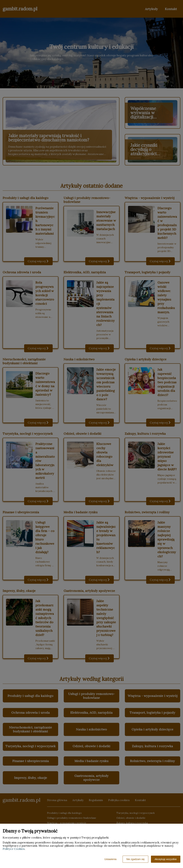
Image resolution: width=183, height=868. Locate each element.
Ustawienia (110, 859)
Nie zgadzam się (135, 859)
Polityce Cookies (14, 849)
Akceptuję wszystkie (166, 859)
